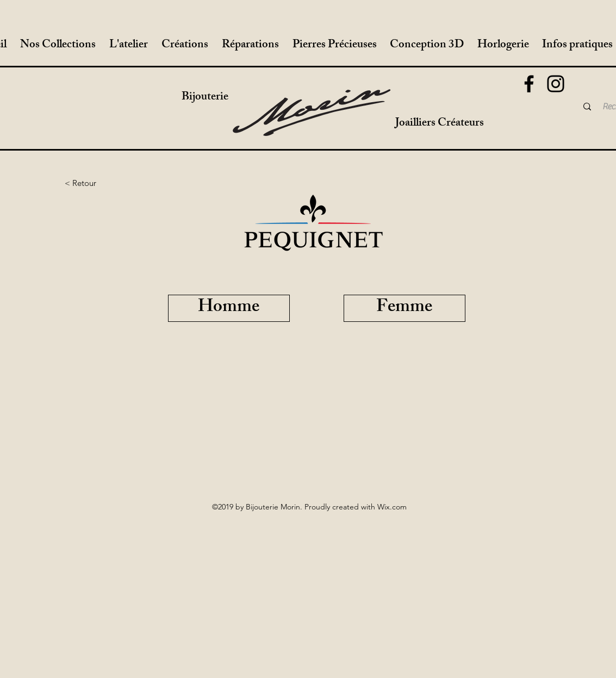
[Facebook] (529, 84)
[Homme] (229, 308)
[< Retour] (80, 183)
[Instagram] (556, 84)
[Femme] (405, 308)
